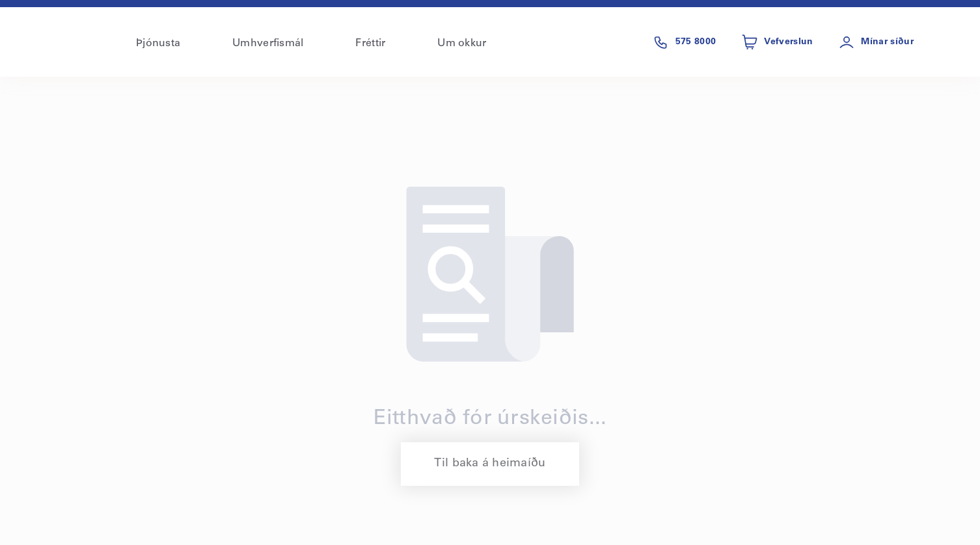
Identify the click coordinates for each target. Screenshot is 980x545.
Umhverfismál (268, 44)
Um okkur (462, 44)
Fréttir (370, 44)
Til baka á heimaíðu (490, 464)
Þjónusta (158, 44)
